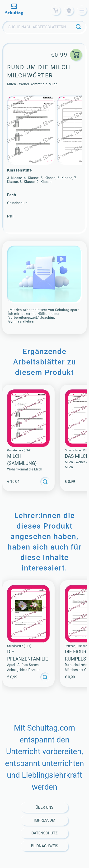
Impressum (44, 820)
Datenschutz (44, 833)
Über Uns (44, 807)
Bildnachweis (44, 846)
